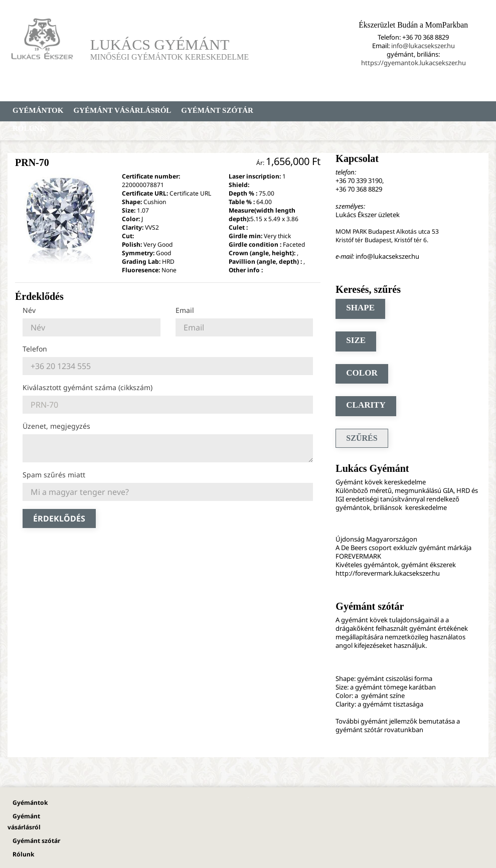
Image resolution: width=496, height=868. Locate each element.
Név (29, 310)
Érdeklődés (59, 518)
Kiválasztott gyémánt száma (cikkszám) (88, 387)
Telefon (35, 349)
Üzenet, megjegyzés (56, 426)
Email (185, 310)
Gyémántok (38, 110)
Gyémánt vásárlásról (122, 110)
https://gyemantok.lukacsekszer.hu (414, 63)
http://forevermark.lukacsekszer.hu (388, 573)
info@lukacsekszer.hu (423, 46)
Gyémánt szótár (217, 110)
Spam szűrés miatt (54, 475)
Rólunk (29, 128)
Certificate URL (190, 193)
